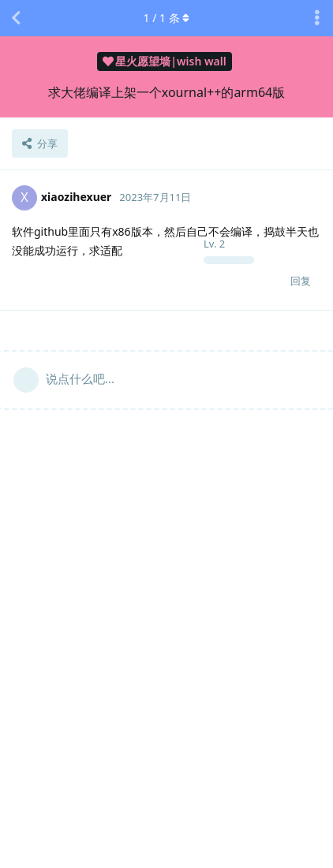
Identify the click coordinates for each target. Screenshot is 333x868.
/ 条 (167, 18)
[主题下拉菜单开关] (317, 18)
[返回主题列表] (16, 18)
